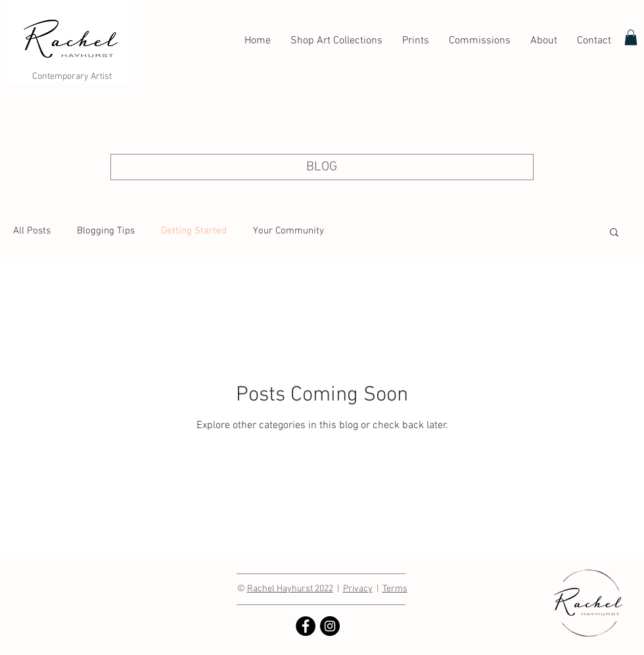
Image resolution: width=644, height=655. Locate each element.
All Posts (32, 231)
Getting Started (194, 231)
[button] (614, 233)
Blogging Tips (106, 231)
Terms (395, 589)
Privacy (358, 589)
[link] (631, 37)
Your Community (288, 231)
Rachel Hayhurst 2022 (290, 589)
